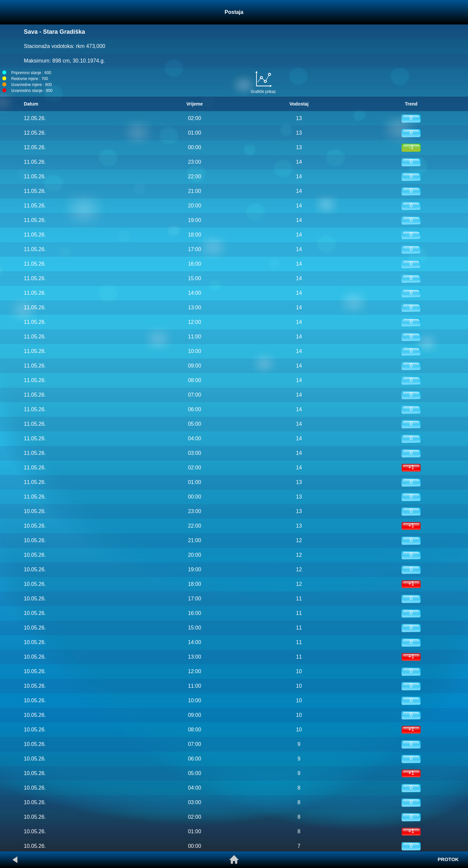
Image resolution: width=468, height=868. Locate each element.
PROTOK (448, 859)
